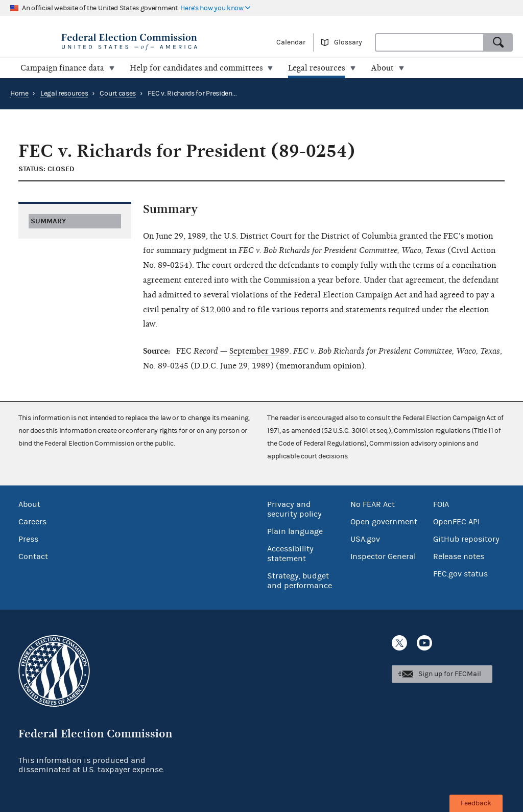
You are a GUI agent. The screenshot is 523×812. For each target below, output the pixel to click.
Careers (32, 522)
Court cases (118, 94)
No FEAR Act (373, 504)
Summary (48, 221)
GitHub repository (466, 539)
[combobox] (430, 42)
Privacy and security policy (294, 509)
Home (19, 94)
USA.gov (365, 539)
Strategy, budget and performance (300, 581)
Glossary (348, 42)
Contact (33, 556)
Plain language (295, 531)
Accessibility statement (290, 554)
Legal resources (64, 94)
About (29, 504)
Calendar (291, 42)
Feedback (476, 803)
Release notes (459, 556)
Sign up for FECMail (450, 674)
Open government (384, 522)
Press (28, 539)
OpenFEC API (456, 522)
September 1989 (259, 351)
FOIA (441, 504)
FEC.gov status (460, 574)
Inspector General (383, 556)
